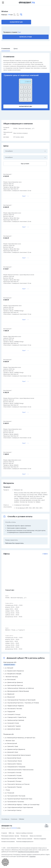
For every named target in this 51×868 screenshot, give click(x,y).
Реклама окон (24, 836)
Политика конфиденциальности (25, 842)
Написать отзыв (25, 37)
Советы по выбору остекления (24, 833)
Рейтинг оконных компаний (25, 839)
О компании (6, 49)
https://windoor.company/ (20, 133)
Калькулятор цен (16, 22)
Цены (16, 49)
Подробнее (32, 857)
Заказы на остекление (36, 836)
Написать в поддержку (40, 839)
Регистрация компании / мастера (10, 836)
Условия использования (8, 842)
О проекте (4, 833)
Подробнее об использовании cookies (28, 852)
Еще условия (25, 164)
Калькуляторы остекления (9, 839)
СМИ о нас (11, 833)
